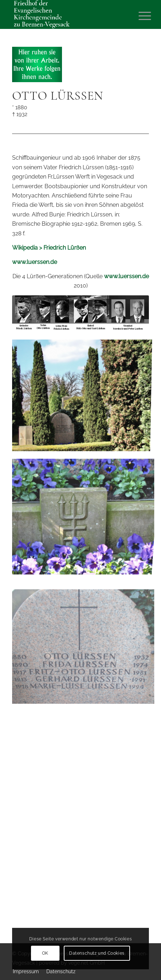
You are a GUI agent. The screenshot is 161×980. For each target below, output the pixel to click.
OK (45, 953)
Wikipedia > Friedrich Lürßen (49, 248)
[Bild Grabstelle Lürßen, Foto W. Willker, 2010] (84, 396)
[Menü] (139, 15)
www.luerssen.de (35, 262)
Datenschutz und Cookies (97, 953)
